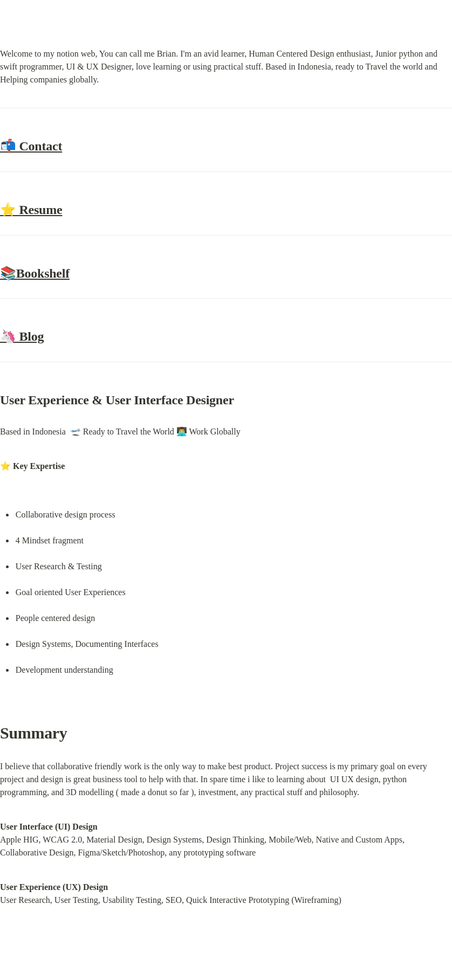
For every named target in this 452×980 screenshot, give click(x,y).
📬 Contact (31, 146)
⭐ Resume (31, 210)
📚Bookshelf (35, 273)
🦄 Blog (22, 336)
